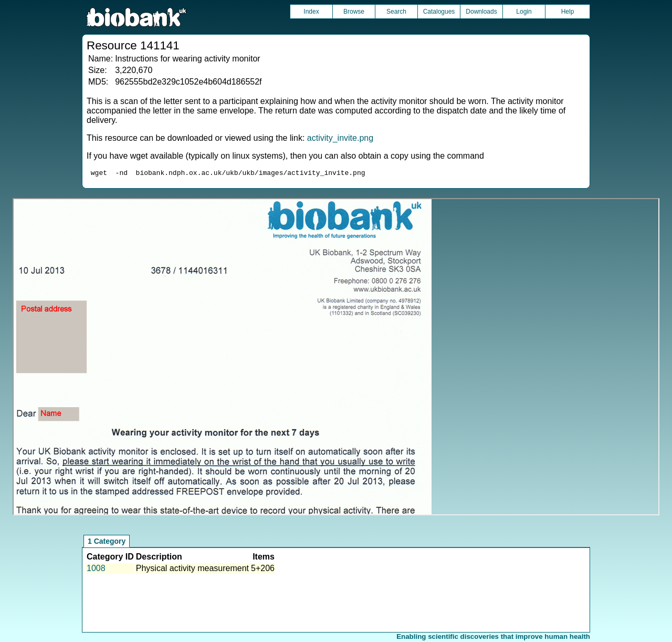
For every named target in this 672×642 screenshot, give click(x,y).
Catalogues (439, 12)
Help (568, 12)
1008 (96, 570)
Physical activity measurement (192, 570)
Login (524, 12)
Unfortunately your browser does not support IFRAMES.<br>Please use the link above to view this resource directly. (336, 358)
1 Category (107, 543)
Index (311, 12)
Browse (354, 12)
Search (396, 12)
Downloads (481, 12)
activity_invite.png (340, 138)
